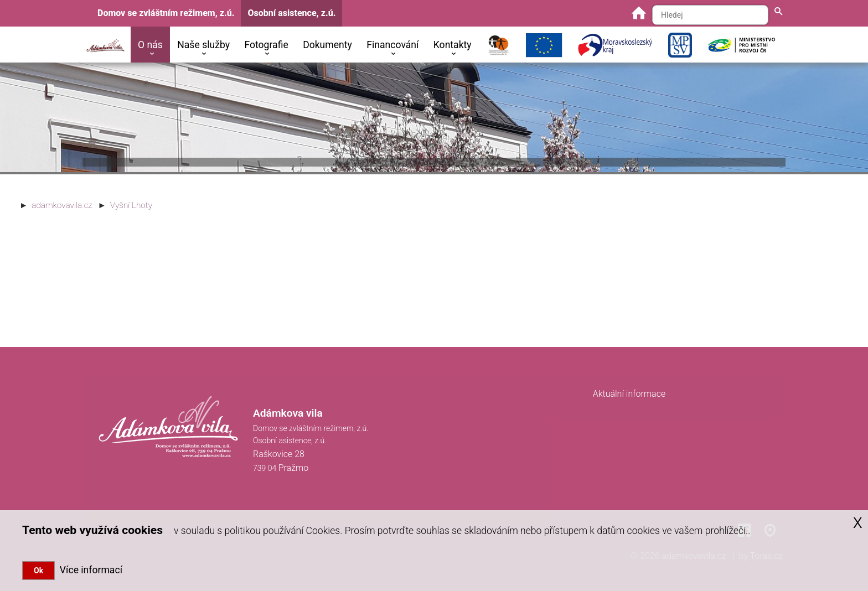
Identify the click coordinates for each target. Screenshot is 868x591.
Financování (392, 45)
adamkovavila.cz (62, 205)
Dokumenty (327, 45)
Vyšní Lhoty (131, 205)
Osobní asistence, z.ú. (291, 13)
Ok (38, 571)
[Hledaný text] (710, 15)
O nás (150, 45)
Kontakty (453, 45)
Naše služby (203, 45)
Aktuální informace (629, 394)
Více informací (89, 570)
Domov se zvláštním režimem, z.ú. (166, 13)
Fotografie (266, 45)
